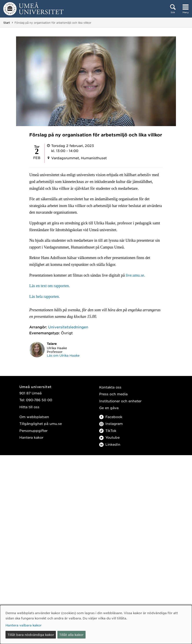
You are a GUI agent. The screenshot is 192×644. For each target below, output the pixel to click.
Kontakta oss (110, 387)
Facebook (111, 417)
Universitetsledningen (68, 327)
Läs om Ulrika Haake (63, 355)
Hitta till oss (29, 407)
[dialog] (96, 624)
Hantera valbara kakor (24, 625)
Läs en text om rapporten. (50, 286)
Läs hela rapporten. (44, 297)
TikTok (108, 430)
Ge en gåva (109, 408)
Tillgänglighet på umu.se (41, 423)
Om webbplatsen (34, 417)
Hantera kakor (31, 437)
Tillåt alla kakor (71, 635)
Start (7, 23)
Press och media (113, 394)
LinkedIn (110, 444)
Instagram (111, 423)
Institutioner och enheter (120, 401)
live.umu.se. (135, 275)
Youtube (109, 437)
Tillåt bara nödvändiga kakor (31, 635)
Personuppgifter (33, 430)
